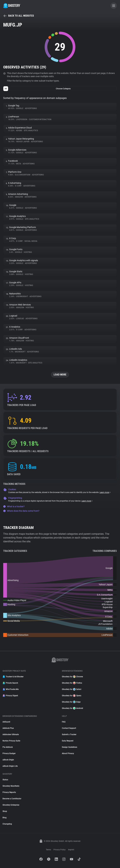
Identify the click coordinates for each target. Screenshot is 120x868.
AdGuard (6, 722)
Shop (5, 811)
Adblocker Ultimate (11, 734)
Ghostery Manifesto (11, 786)
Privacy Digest (10, 696)
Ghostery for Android (72, 708)
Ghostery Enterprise (11, 805)
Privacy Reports (9, 792)
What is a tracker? (14, 506)
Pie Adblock (8, 747)
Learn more (105, 492)
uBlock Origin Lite (10, 766)
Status (5, 780)
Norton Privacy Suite (11, 741)
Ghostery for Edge (71, 702)
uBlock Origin (8, 760)
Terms (48, 850)
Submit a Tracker (69, 734)
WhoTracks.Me (11, 689)
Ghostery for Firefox (72, 683)
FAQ (64, 722)
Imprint (71, 850)
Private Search (10, 683)
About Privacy (68, 753)
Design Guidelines (70, 747)
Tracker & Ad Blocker (13, 677)
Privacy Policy (60, 850)
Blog (5, 818)
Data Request (68, 741)
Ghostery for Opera (72, 696)
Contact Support (69, 728)
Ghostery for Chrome (72, 677)
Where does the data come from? (21, 511)
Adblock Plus (8, 728)
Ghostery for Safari (72, 689)
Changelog (7, 824)
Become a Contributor (12, 799)
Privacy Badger (9, 753)
